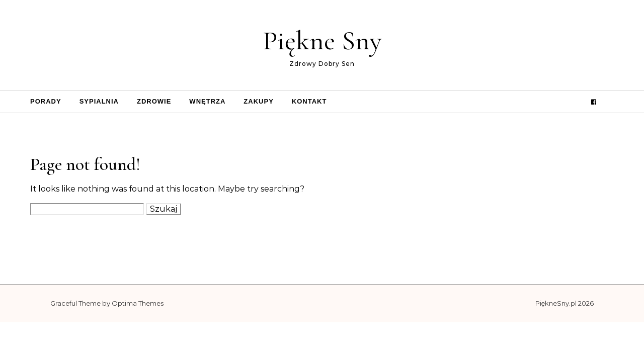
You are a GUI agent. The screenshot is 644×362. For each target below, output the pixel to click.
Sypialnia (99, 101)
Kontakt (309, 101)
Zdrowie (154, 101)
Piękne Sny (322, 40)
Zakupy (258, 101)
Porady (46, 101)
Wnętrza (207, 101)
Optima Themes (138, 303)
